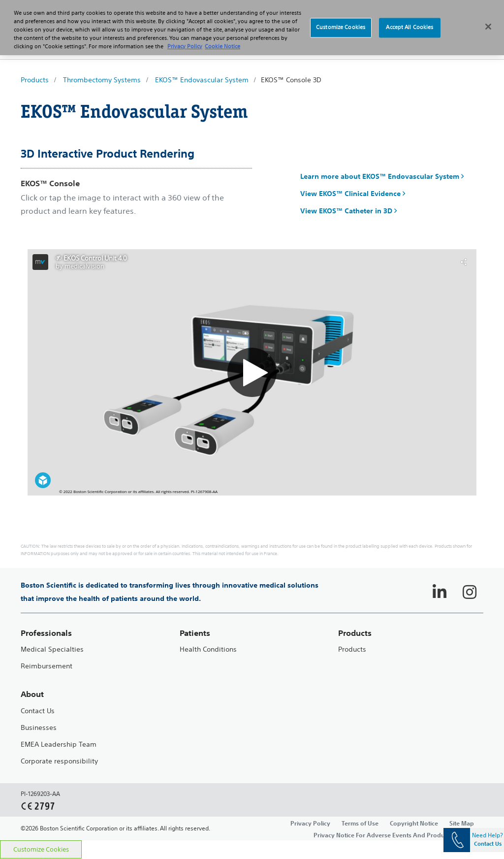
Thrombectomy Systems (102, 80)
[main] (252, 457)
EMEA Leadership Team (59, 744)
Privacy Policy (310, 823)
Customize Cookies (41, 849)
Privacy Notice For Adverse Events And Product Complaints (398, 835)
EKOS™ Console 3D (291, 80)
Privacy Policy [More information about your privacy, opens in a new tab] (185, 46)
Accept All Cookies (409, 28)
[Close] (488, 27)
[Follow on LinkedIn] (440, 592)
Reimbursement (47, 666)
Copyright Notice (414, 823)
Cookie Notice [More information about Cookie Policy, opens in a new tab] (222, 46)
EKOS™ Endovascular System (202, 80)
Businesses (39, 728)
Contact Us (38, 711)
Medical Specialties (52, 649)
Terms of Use (360, 823)
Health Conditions (208, 649)
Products (35, 80)
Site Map (462, 823)
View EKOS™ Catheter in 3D (348, 211)
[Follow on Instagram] (470, 592)
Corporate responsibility (59, 761)
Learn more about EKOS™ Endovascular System (382, 176)
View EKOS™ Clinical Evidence (353, 194)
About (32, 694)
